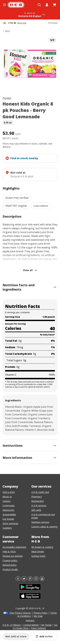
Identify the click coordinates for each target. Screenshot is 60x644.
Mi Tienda (46, 625)
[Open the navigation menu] (4, 5)
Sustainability (9, 514)
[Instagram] (36, 580)
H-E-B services (39, 506)
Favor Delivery (38, 628)
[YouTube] (42, 580)
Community (9, 506)
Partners (30, 620)
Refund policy (10, 565)
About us (7, 497)
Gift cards (36, 510)
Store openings (10, 523)
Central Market (31, 625)
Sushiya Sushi (38, 556)
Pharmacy (37, 497)
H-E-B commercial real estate (43, 516)
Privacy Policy (40, 613)
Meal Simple (38, 551)
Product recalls (10, 569)
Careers (7, 501)
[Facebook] (18, 580)
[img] (30, 64)
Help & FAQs (9, 551)
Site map (38, 616)
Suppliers (7, 528)
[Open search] (39, 5)
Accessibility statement (14, 547)
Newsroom (8, 510)
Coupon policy (10, 560)
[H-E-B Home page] (16, 5)
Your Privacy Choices (20, 613)
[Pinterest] (30, 580)
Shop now (22, 23)
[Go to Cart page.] (55, 5)
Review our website (13, 556)
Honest (7, 98)
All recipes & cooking (42, 547)
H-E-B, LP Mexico (12, 625)
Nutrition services (40, 522)
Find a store (9, 492)
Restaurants (38, 501)
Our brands (8, 519)
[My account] (47, 5)
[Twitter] (24, 580)
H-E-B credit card (40, 492)
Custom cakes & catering (44, 527)
